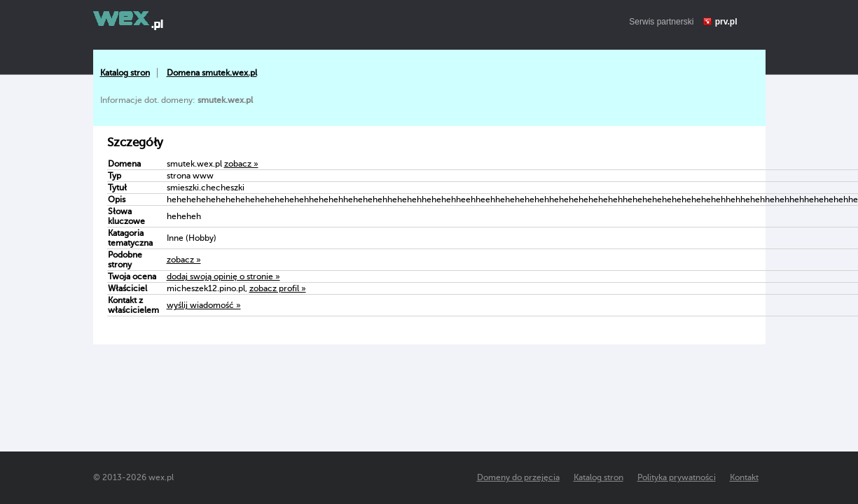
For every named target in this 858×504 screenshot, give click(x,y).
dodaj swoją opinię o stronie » (223, 276)
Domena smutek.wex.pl (212, 73)
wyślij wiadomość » (204, 305)
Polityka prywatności (677, 477)
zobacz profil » (278, 288)
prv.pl (726, 22)
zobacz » (241, 164)
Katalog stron (125, 73)
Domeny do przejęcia (518, 477)
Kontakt (744, 477)
